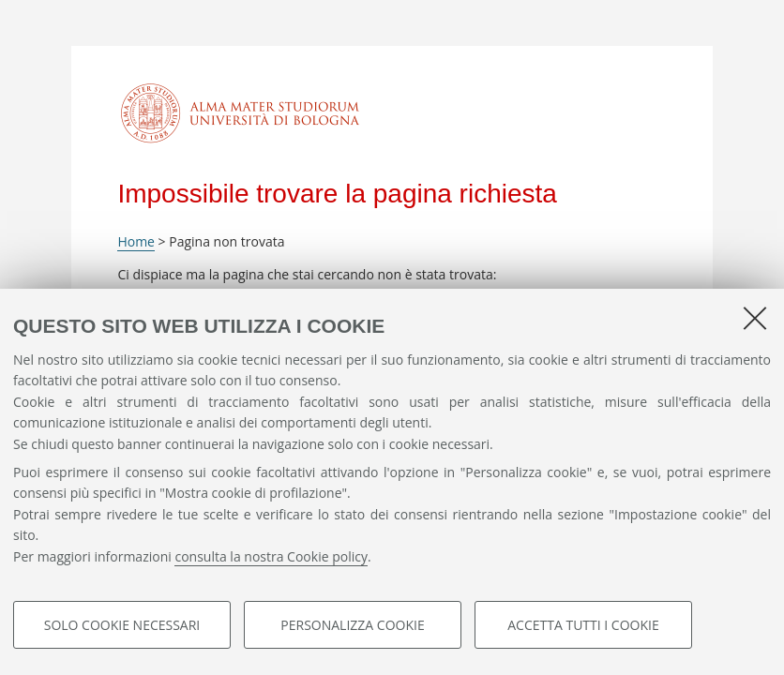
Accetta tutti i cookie (583, 625)
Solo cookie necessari (122, 625)
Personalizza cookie (352, 625)
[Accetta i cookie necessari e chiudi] (755, 318)
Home (136, 241)
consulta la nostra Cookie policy (271, 556)
